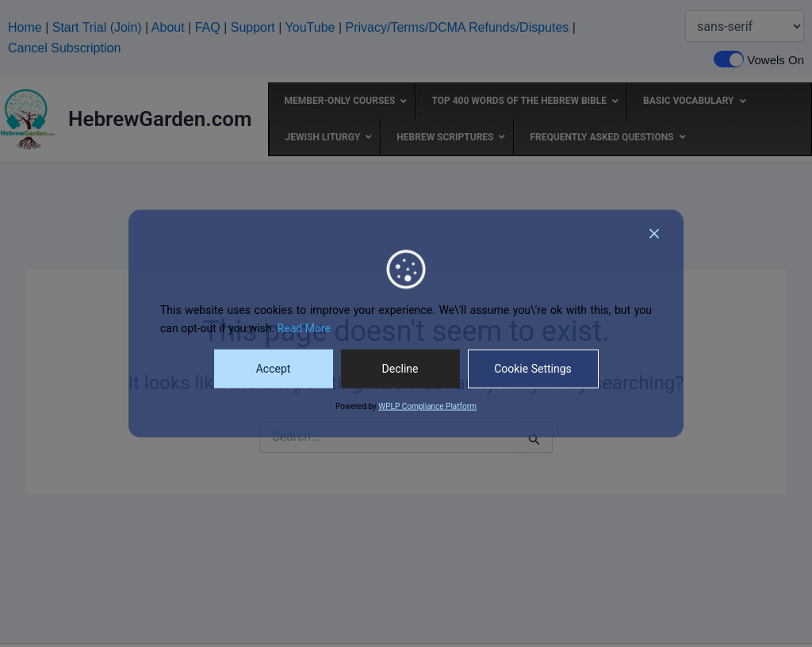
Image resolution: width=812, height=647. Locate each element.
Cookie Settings (533, 369)
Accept (274, 369)
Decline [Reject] (400, 369)
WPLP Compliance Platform (427, 406)
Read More (304, 328)
